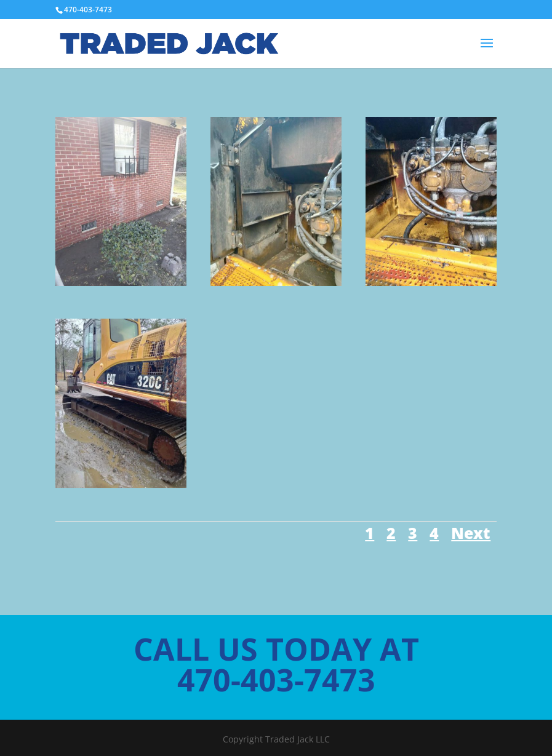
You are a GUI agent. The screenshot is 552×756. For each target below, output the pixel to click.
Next (471, 533)
